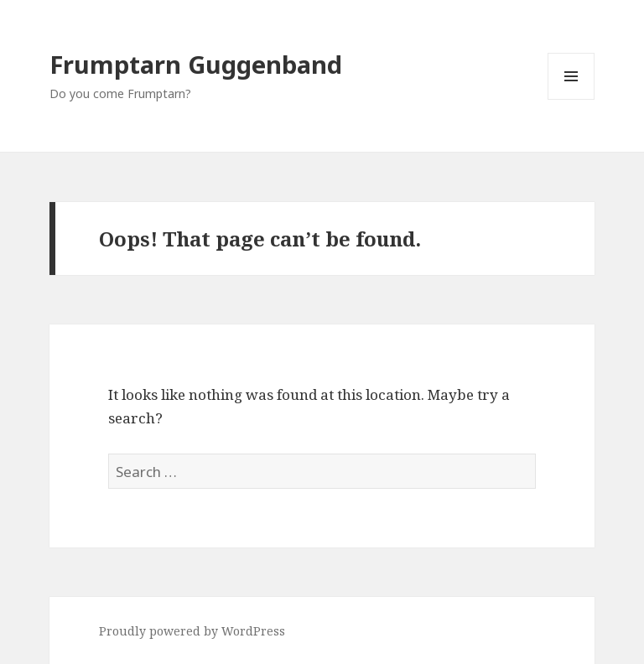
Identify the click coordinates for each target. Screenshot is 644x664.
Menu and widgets (571, 99)
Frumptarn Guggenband (196, 64)
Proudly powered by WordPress (192, 631)
